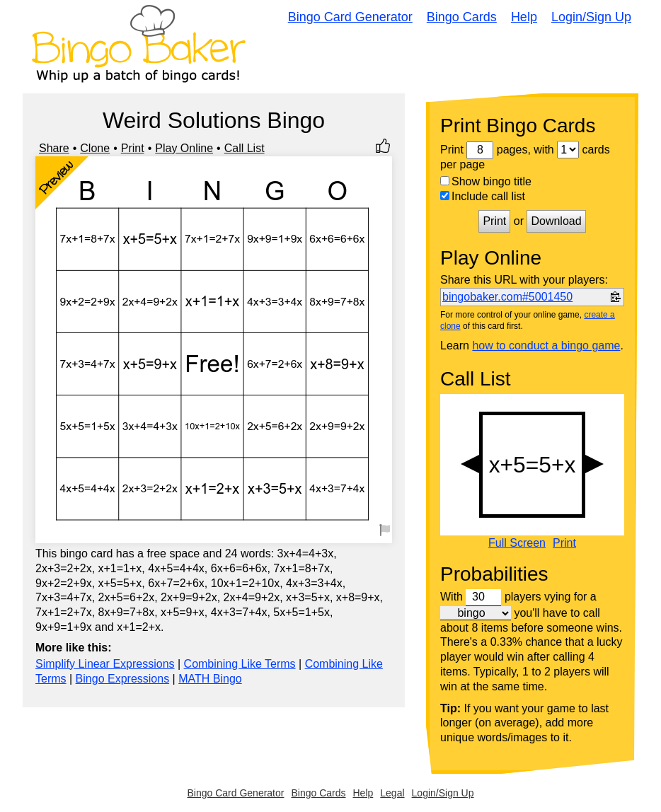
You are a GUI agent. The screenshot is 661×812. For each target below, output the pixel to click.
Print (133, 148)
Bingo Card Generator (350, 17)
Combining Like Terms (240, 664)
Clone (95, 148)
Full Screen (517, 543)
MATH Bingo (210, 679)
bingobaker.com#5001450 (507, 297)
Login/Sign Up (591, 17)
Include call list (483, 196)
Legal (392, 793)
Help (524, 17)
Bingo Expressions (123, 679)
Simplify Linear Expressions (105, 664)
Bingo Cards (462, 17)
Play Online (184, 148)
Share (54, 148)
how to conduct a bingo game (546, 346)
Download (556, 221)
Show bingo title (486, 181)
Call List (245, 148)
